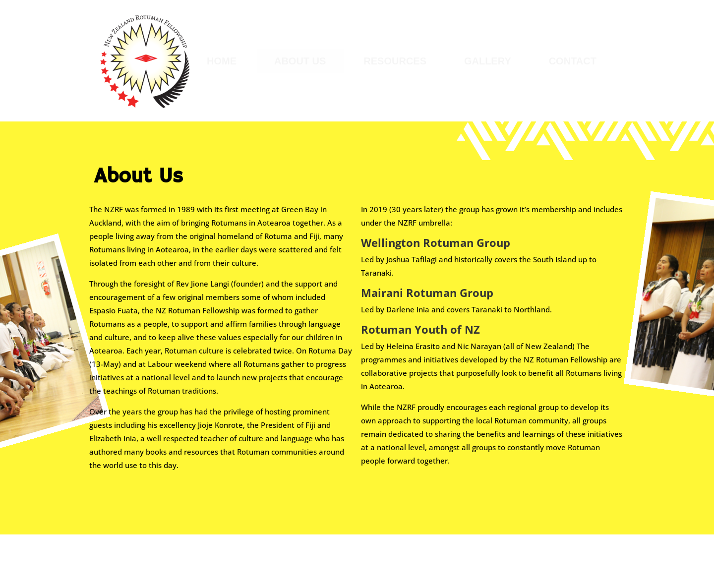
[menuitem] (222, 61)
